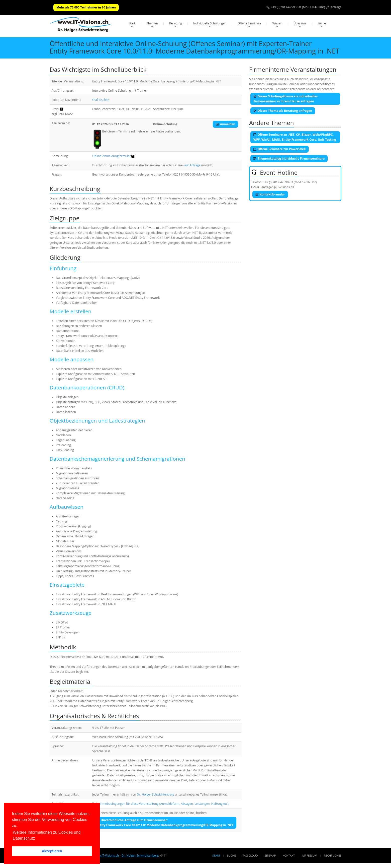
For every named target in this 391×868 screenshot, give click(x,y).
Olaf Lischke (101, 100)
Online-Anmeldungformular (111, 156)
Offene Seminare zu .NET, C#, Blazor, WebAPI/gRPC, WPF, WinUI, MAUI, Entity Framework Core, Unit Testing (295, 137)
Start (132, 23)
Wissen (277, 23)
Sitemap (270, 855)
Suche (322, 23)
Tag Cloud (250, 855)
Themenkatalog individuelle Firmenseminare (289, 158)
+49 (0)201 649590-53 (278, 182)
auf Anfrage (192, 165)
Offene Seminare (249, 23)
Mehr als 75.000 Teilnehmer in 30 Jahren (86, 7)
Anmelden (225, 124)
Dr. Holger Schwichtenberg (155, 794)
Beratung (176, 23)
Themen (152, 23)
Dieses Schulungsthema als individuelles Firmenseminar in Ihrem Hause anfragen (286, 99)
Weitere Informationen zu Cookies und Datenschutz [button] (47, 835)
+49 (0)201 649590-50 (286, 7)
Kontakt (289, 855)
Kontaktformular (270, 194)
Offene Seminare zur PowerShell (280, 149)
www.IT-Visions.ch (106, 855)
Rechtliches (333, 855)
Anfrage (336, 7)
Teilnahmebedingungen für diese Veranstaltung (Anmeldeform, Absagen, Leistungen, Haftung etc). (161, 804)
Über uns (300, 23)
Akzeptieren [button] (52, 851)
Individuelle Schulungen (210, 23)
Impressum (309, 855)
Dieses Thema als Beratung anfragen (283, 111)
